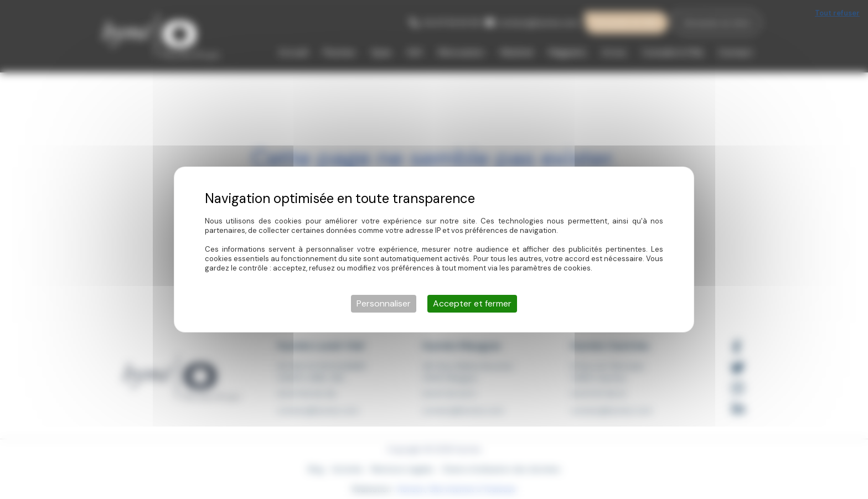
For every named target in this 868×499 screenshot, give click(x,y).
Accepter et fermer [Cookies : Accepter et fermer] (472, 303)
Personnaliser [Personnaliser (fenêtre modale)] (384, 303)
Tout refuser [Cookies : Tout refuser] (837, 13)
